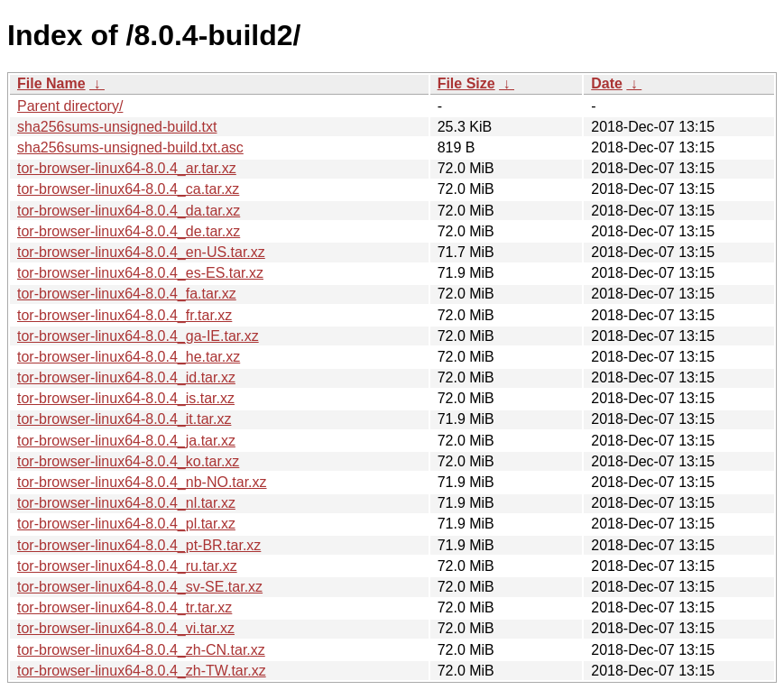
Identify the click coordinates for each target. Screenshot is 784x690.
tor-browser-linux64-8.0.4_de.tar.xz (129, 231)
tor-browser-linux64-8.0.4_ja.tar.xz (126, 441)
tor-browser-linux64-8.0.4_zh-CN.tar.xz (141, 650)
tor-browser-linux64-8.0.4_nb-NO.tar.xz (142, 482)
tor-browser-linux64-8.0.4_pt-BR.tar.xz (139, 545)
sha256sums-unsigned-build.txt (117, 127)
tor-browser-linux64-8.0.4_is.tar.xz (126, 398)
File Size (466, 83)
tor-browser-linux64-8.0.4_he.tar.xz (129, 357)
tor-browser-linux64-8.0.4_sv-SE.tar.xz (140, 587)
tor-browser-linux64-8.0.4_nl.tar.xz (126, 503)
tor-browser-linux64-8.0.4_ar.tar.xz (127, 168)
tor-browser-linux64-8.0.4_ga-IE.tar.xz (138, 336)
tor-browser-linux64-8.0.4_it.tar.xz (124, 419)
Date (607, 83)
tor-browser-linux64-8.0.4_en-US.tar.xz (141, 252)
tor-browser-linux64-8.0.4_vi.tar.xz (126, 628)
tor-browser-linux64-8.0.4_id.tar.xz (126, 377)
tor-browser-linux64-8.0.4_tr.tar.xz (125, 607)
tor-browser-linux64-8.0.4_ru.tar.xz (127, 566)
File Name (51, 83)
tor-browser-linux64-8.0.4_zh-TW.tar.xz (142, 671)
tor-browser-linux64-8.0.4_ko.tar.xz (128, 461)
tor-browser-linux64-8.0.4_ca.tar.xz (128, 189)
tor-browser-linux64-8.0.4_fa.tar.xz (127, 294)
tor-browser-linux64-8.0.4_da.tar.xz (129, 211)
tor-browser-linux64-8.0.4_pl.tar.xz (126, 524)
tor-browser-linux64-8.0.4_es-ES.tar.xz (140, 273)
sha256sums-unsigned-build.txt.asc (130, 147)
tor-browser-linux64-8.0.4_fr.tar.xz (125, 315)
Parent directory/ (70, 106)
